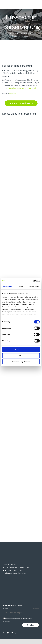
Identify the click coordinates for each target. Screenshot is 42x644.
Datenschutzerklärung (18, 618)
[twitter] (8, 633)
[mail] (16, 633)
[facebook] (4, 633)
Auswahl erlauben (21, 356)
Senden (31, 625)
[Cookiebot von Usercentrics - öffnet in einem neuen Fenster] (31, 281)
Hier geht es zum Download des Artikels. (23, 88)
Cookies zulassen (21, 350)
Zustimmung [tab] (8, 287)
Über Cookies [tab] (34, 287)
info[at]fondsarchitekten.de (15, 573)
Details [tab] (21, 287)
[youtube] (12, 633)
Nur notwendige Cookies (21, 362)
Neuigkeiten (13, 94)
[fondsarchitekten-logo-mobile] (9, 3)
